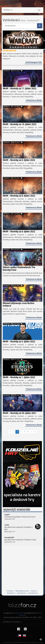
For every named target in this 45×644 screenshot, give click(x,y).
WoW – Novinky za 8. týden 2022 (19, 196)
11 (22, 324)
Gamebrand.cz (22, 593)
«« (10, 432)
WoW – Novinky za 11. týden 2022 (20, 89)
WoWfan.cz (8, 10)
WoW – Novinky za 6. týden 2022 (19, 232)
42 (22, 395)
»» (35, 432)
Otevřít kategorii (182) (34, 62)
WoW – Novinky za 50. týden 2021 (20, 413)
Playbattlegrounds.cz (22, 591)
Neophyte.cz (11, 593)
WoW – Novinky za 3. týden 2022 (19, 342)
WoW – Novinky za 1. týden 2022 (19, 377)
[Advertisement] (21, 569)
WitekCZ (7, 71)
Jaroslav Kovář (18, 613)
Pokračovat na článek (34, 100)
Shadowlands (9, 51)
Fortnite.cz (10, 591)
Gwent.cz (34, 591)
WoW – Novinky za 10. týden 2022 (20, 124)
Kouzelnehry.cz (33, 593)
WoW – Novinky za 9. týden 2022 (19, 160)
